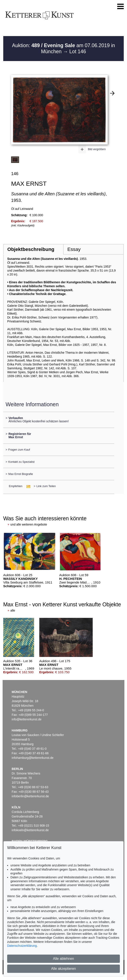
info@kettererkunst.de (27, 719)
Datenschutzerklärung (22, 946)
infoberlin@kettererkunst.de (30, 796)
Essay (74, 249)
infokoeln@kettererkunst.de (30, 830)
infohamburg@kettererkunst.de (33, 758)
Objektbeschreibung (31, 249)
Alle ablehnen (63, 959)
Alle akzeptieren (64, 969)
